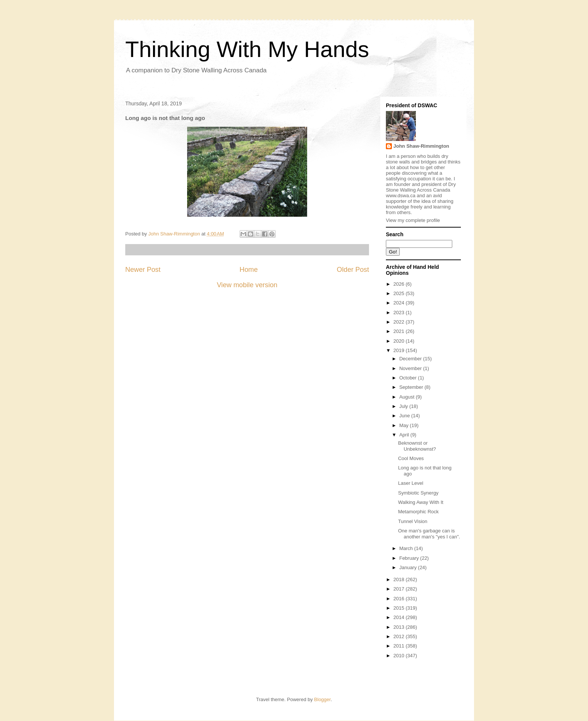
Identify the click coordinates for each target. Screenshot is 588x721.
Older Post (353, 270)
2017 (400, 589)
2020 (400, 341)
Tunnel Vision (412, 521)
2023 (400, 313)
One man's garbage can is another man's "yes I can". (429, 534)
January (409, 567)
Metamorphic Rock (418, 512)
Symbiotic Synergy (418, 493)
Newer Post (143, 270)
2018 (400, 579)
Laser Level (410, 483)
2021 (400, 331)
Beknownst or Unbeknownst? (417, 446)
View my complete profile (413, 220)
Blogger (322, 699)
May (405, 425)
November (411, 368)
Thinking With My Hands (247, 49)
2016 (400, 599)
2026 (400, 284)
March (407, 548)
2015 (400, 608)
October (409, 378)
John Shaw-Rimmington (421, 146)
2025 (400, 293)
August (408, 397)
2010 (400, 656)
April (405, 435)
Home (249, 270)
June (405, 416)
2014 (400, 617)
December (411, 359)
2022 (400, 322)
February (410, 558)
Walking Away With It (421, 502)
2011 (400, 646)
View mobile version (247, 285)
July (404, 406)
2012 (400, 636)
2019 (400, 350)
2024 (400, 303)
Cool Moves (411, 458)
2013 (400, 627)
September (412, 387)
